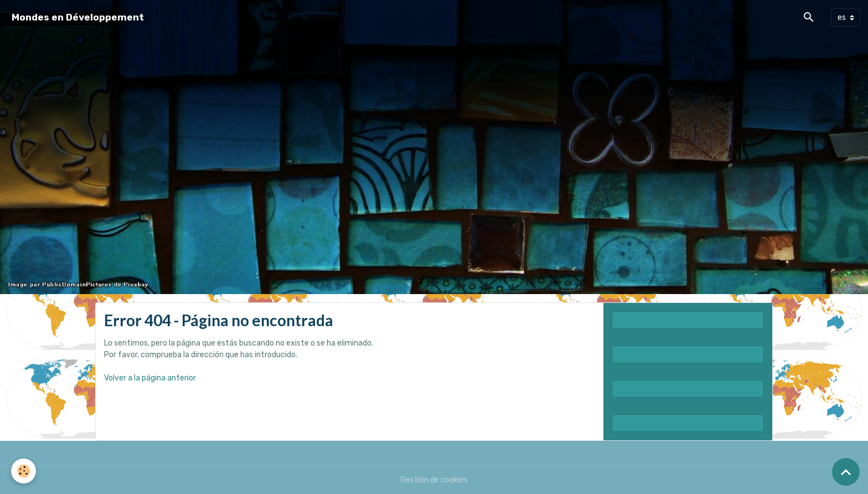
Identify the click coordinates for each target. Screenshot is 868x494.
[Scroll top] (846, 472)
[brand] (78, 17)
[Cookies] (24, 471)
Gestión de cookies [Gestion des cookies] (434, 480)
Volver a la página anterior (150, 378)
